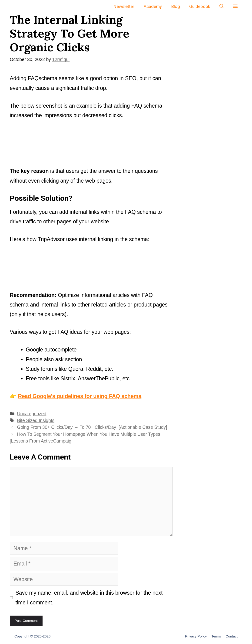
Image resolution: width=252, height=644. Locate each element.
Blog (176, 6)
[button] (235, 6)
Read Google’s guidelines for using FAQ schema (80, 396)
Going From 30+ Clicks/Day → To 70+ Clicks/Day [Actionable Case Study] (92, 427)
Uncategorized (32, 414)
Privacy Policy (196, 636)
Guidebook (200, 6)
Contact (232, 636)
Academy (153, 6)
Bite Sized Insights (36, 420)
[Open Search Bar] (222, 6)
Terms (216, 636)
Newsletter (124, 6)
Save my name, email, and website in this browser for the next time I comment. (89, 598)
